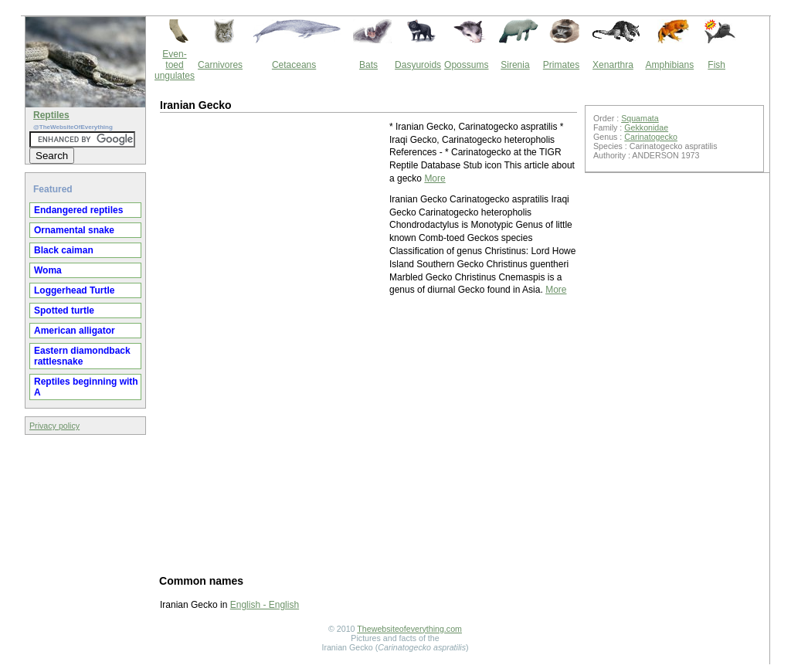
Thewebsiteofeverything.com (409, 629)
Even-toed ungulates (175, 65)
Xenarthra (613, 65)
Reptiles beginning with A (86, 387)
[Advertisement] (273, 217)
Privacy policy (54, 426)
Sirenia (515, 65)
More (435, 178)
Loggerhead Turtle (74, 290)
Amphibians (669, 65)
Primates (561, 65)
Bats (368, 65)
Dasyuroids (418, 65)
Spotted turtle (64, 311)
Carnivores (220, 65)
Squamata (640, 118)
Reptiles (51, 115)
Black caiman (64, 250)
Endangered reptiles (78, 210)
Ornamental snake (74, 230)
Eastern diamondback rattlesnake (82, 356)
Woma (48, 270)
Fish (716, 65)
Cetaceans (294, 65)
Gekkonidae (646, 127)
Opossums (466, 65)
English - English (265, 605)
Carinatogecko (651, 137)
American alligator (75, 331)
